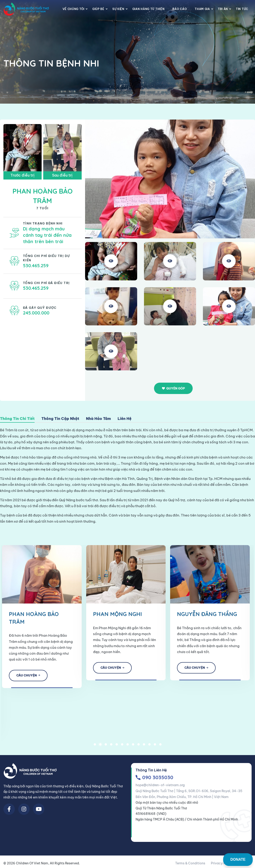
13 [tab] (160, 746)
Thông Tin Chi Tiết (17, 419)
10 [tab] (144, 746)
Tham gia (202, 9)
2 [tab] (100, 746)
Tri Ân (223, 9)
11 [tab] (149, 746)
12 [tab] (155, 746)
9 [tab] (139, 746)
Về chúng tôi (73, 9)
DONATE (238, 859)
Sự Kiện (118, 9)
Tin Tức (242, 9)
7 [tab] (128, 746)
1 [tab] (95, 746)
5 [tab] (117, 746)
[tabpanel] (96, 611)
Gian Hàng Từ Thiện (149, 9)
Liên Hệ (125, 419)
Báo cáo (180, 9)
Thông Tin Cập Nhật (60, 419)
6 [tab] (122, 746)
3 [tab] (106, 746)
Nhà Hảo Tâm (98, 419)
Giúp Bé (98, 9)
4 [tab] (111, 746)
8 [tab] (133, 746)
